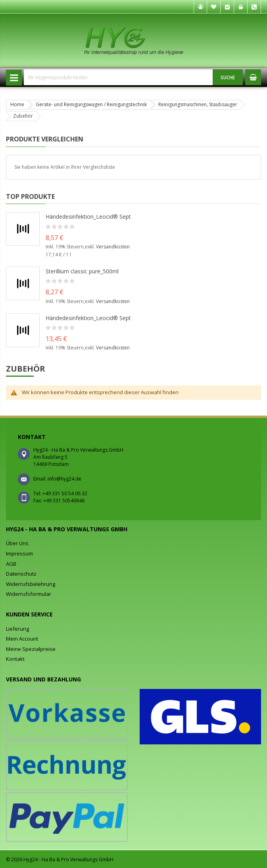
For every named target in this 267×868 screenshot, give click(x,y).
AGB (11, 564)
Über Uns (17, 543)
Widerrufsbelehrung (31, 584)
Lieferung (17, 629)
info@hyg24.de (64, 479)
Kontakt (15, 659)
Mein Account (22, 639)
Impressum (19, 553)
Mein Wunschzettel (214, 7)
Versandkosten (113, 247)
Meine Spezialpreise (31, 649)
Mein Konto (200, 7)
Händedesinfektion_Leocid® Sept (88, 217)
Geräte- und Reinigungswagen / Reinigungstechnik (91, 104)
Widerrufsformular (29, 594)
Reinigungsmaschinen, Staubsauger (198, 104)
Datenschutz (21, 574)
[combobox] (118, 77)
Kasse (227, 7)
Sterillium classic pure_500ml (82, 271)
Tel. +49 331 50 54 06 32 (254, 7)
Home (17, 104)
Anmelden (241, 7)
